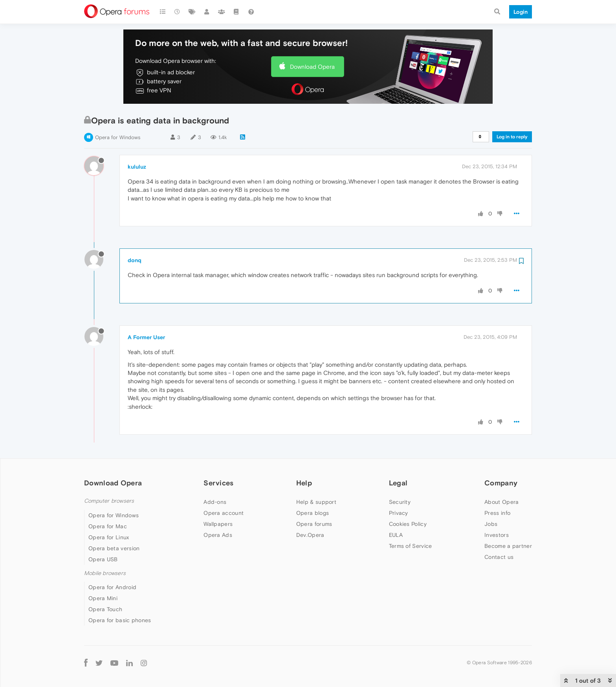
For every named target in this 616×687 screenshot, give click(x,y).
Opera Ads (218, 535)
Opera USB (103, 559)
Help (304, 483)
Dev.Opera (310, 535)
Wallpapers (218, 524)
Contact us (499, 557)
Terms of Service (411, 546)
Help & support (316, 502)
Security (400, 502)
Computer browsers (109, 501)
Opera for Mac (108, 526)
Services (218, 483)
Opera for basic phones (120, 620)
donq (135, 260)
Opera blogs (313, 513)
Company (501, 483)
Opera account (224, 513)
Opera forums (314, 524)
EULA (396, 535)
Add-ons (215, 502)
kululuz (137, 167)
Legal (398, 483)
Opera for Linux (109, 537)
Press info (497, 513)
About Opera (501, 502)
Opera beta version (114, 548)
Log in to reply (512, 137)
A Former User (146, 337)
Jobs (491, 524)
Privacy (399, 513)
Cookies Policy (408, 524)
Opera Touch (105, 609)
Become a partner (508, 546)
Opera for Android (112, 587)
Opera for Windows (118, 137)
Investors (497, 535)
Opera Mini (103, 598)
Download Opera (312, 67)
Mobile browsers (105, 573)
